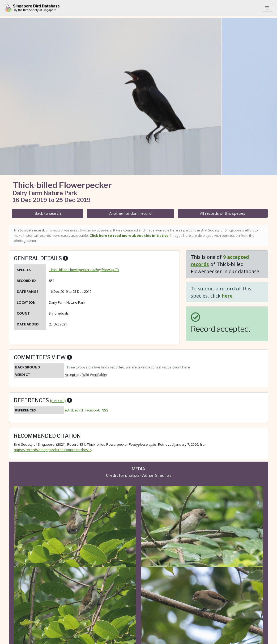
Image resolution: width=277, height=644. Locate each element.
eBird (69, 410)
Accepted (72, 375)
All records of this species (223, 213)
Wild (86, 375)
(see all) (58, 401)
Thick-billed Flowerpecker (84, 270)
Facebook (92, 410)
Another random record (130, 213)
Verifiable (99, 375)
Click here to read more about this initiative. (130, 235)
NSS (105, 410)
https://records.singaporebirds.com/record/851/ (52, 450)
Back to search (48, 213)
